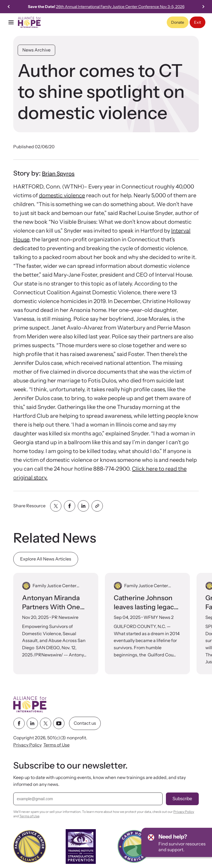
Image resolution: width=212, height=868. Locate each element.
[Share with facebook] (70, 506)
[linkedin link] (32, 723)
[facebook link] (19, 723)
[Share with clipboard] (97, 506)
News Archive (36, 50)
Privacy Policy (27, 745)
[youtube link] (59, 723)
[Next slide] (203, 7)
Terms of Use (56, 745)
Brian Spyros (58, 174)
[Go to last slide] (9, 7)
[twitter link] (46, 723)
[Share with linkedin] (83, 506)
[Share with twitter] (56, 506)
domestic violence (62, 195)
